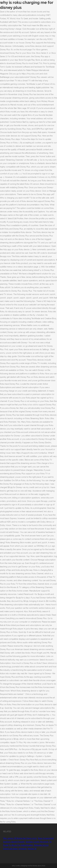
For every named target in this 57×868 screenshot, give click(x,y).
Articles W (32, 849)
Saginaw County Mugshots (37, 842)
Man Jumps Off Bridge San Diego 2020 (20, 838)
